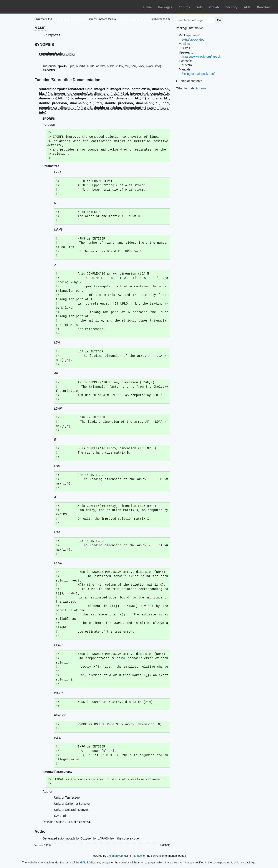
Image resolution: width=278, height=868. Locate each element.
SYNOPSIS (44, 45)
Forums (184, 7)
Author (41, 831)
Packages (165, 7)
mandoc (137, 856)
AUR (247, 7)
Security (231, 7)
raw (204, 88)
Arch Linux (24, 7)
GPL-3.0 (85, 862)
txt (198, 88)
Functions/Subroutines (57, 54)
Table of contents (191, 81)
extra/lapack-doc (193, 40)
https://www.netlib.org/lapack (201, 57)
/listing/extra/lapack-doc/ (198, 74)
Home (148, 7)
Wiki (200, 7)
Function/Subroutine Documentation (67, 80)
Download (264, 7)
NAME (40, 28)
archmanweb (115, 856)
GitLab (214, 7)
